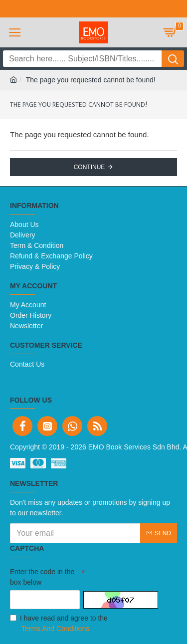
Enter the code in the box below (42, 577)
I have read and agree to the (59, 624)
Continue (90, 167)
